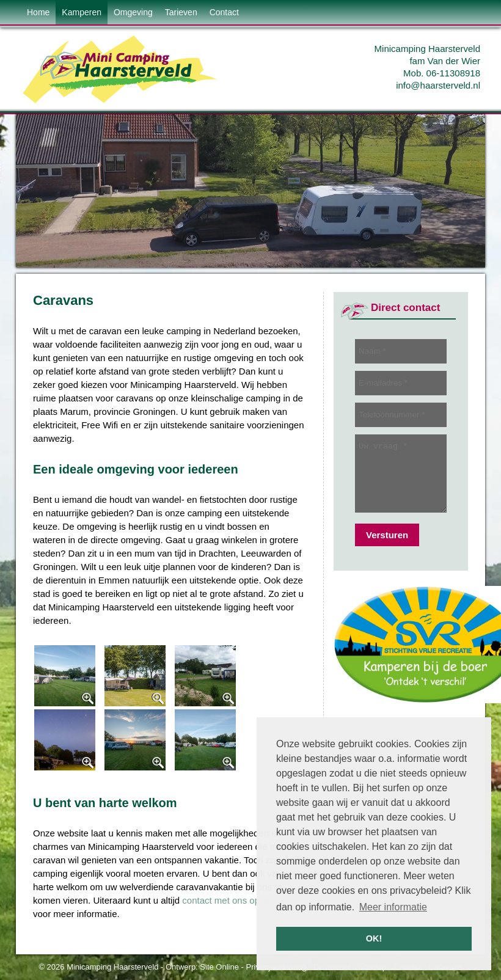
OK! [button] (374, 938)
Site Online (219, 967)
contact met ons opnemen (235, 900)
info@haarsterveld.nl (438, 85)
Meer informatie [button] (393, 907)
